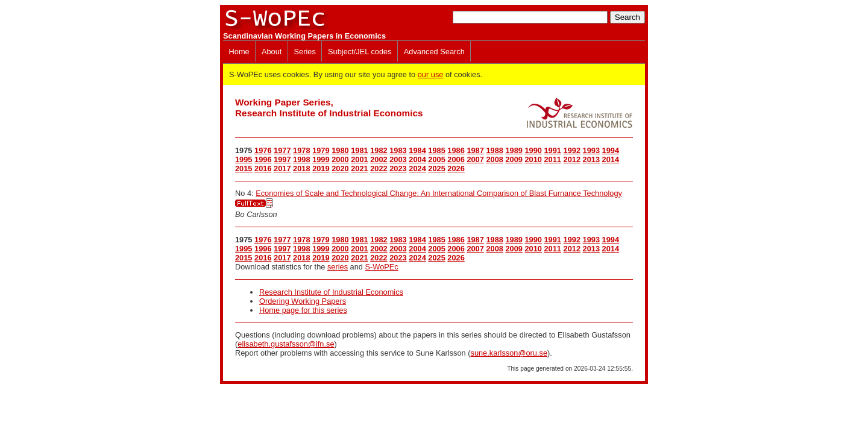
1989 (514, 150)
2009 (514, 159)
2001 (359, 159)
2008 (494, 159)
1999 (321, 159)
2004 (417, 159)
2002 (379, 159)
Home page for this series (303, 310)
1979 (321, 150)
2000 (340, 159)
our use (431, 74)
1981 (359, 150)
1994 (611, 150)
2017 (282, 168)
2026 (456, 168)
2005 (436, 159)
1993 (591, 150)
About (272, 52)
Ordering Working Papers (303, 301)
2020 (340, 168)
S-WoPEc (382, 267)
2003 (398, 159)
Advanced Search (434, 52)
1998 (301, 159)
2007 (475, 159)
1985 (436, 150)
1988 (494, 150)
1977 (282, 150)
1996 (263, 159)
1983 (398, 150)
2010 (533, 159)
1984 (417, 150)
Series (305, 52)
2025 (436, 168)
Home (239, 52)
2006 (456, 159)
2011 (553, 159)
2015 (244, 168)
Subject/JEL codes (360, 52)
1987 (475, 150)
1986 (456, 150)
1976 (263, 150)
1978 (301, 150)
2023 (398, 168)
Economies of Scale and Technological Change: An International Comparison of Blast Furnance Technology (439, 193)
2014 (611, 159)
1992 (572, 150)
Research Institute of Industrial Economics (331, 292)
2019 (321, 168)
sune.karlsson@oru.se (509, 353)
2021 (359, 168)
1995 (244, 159)
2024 (417, 168)
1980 (340, 150)
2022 (379, 168)
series (338, 267)
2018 (301, 168)
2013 (591, 159)
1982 (379, 150)
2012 (572, 159)
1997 (282, 159)
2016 (263, 168)
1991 (553, 150)
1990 (533, 150)
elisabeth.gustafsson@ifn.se (286, 344)
